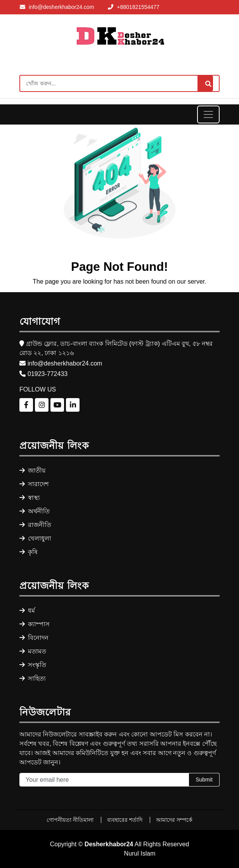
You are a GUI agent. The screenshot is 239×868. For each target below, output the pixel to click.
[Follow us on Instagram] (42, 405)
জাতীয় (32, 470)
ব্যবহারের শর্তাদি (126, 820)
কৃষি (29, 552)
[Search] (119, 83)
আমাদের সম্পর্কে (174, 820)
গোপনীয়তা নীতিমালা (71, 820)
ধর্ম (27, 611)
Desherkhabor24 (109, 844)
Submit (204, 780)
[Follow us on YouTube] (57, 405)
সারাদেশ (34, 484)
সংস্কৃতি (33, 665)
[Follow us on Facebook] (26, 405)
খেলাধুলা (35, 538)
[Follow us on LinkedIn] (73, 405)
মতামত (33, 651)
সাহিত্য (33, 678)
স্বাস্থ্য (30, 498)
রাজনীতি (35, 525)
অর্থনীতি (35, 511)
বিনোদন (34, 638)
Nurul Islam (140, 853)
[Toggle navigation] (208, 114)
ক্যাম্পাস (35, 624)
